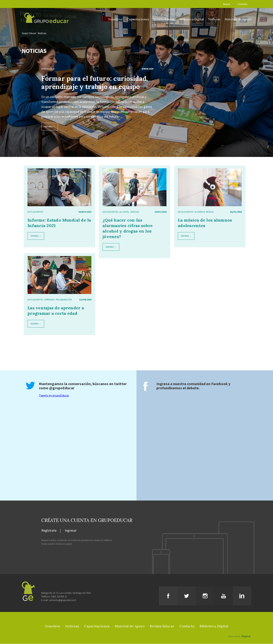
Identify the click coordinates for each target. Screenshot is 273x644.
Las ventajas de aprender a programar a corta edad (56, 311)
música (210, 212)
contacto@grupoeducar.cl (62, 600)
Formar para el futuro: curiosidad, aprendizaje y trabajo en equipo (95, 83)
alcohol (124, 212)
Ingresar (71, 531)
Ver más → (50, 127)
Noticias (214, 19)
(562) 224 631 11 (59, 597)
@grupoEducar (62, 388)
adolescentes (35, 212)
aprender (49, 300)
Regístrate (49, 531)
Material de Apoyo (238, 19)
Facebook (219, 384)
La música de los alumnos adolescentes (205, 223)
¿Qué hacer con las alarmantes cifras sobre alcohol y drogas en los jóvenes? (128, 228)
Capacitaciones (138, 19)
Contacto (242, 4)
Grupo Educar (29, 33)
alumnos (200, 212)
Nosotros (115, 19)
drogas (135, 212)
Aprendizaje (48, 69)
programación (64, 300)
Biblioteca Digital (192, 19)
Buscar (227, 4)
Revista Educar (164, 19)
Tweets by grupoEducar (54, 396)
